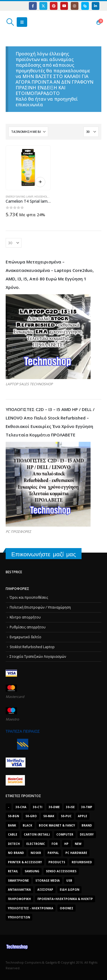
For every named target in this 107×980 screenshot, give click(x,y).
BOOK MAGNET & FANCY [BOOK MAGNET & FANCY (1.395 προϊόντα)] (57, 825)
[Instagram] (75, 6)
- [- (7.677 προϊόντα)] (8, 807)
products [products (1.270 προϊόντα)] (57, 862)
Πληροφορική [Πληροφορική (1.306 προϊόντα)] (19, 899)
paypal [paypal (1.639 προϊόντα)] (53, 853)
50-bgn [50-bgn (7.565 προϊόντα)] (13, 816)
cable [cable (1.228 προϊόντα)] (13, 834)
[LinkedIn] (96, 6)
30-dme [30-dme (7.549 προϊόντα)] (54, 807)
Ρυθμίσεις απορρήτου (28, 627)
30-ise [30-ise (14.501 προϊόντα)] (70, 807)
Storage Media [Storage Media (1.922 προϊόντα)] (48, 881)
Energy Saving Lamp (19, 197)
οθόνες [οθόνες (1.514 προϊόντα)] (67, 908)
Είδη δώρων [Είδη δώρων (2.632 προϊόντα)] (69, 890)
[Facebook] (33, 6)
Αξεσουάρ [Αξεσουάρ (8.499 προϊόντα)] (45, 890)
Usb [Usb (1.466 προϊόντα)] (69, 881)
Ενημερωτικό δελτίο (25, 637)
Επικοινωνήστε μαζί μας (44, 554)
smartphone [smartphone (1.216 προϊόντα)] (18, 881)
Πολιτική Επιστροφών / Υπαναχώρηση (40, 607)
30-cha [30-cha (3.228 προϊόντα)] (21, 807)
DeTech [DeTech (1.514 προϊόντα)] (14, 844)
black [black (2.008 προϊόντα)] (27, 825)
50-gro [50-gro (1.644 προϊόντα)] (31, 816)
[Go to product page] (28, 168)
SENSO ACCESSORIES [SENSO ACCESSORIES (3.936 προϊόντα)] (61, 871)
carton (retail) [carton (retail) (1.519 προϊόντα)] (37, 834)
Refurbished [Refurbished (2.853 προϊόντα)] (82, 862)
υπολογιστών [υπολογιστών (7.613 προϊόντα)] (19, 917)
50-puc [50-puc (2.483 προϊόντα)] (66, 816)
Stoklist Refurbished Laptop (32, 647)
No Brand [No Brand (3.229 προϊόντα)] (16, 853)
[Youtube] (64, 6)
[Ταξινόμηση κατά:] (28, 132)
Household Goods (46, 197)
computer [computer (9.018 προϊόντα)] (65, 834)
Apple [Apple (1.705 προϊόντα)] (83, 816)
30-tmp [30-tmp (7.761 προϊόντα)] (87, 807)
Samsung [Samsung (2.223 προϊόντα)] (32, 871)
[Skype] (85, 6)
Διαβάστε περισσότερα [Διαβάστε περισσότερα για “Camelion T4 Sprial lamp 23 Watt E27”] (40, 182)
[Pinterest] (54, 6)
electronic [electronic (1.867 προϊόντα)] (36, 844)
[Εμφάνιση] (91, 132)
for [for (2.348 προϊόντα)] (55, 844)
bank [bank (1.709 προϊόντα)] (12, 825)
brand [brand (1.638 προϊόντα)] (87, 825)
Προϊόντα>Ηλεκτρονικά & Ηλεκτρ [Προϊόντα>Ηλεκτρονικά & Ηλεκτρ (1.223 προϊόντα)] (65, 899)
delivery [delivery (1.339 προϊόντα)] (87, 834)
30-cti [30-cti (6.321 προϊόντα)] (38, 807)
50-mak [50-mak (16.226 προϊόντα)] (49, 816)
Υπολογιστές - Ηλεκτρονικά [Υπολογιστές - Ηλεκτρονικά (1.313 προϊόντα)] (31, 908)
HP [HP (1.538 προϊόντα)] (66, 844)
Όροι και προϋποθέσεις (29, 597)
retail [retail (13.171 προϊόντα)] (13, 871)
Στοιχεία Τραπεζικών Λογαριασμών (38, 656)
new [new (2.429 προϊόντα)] (78, 844)
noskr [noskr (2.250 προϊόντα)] (36, 853)
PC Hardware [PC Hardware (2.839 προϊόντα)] (76, 853)
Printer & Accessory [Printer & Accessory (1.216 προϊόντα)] (25, 862)
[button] (10, 22)
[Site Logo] (32, 22)
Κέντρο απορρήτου (25, 617)
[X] (43, 6)
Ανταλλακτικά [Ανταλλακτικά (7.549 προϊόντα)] (19, 890)
